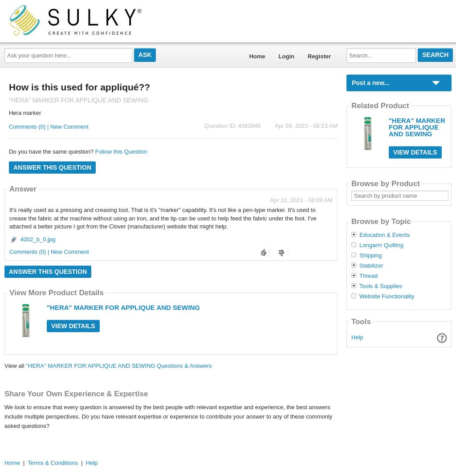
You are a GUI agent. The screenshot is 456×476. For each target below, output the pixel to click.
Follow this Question (121, 152)
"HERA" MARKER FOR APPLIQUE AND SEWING (123, 307)
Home (257, 56)
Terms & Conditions (53, 463)
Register (319, 56)
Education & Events (385, 235)
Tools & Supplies (381, 286)
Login (287, 56)
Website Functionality (387, 297)
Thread (368, 276)
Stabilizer (371, 266)
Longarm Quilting (381, 245)
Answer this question (52, 167)
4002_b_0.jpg (38, 239)
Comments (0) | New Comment (49, 127)
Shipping (371, 256)
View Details (73, 326)
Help (357, 337)
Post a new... (370, 83)
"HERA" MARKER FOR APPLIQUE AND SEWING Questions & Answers (119, 366)
